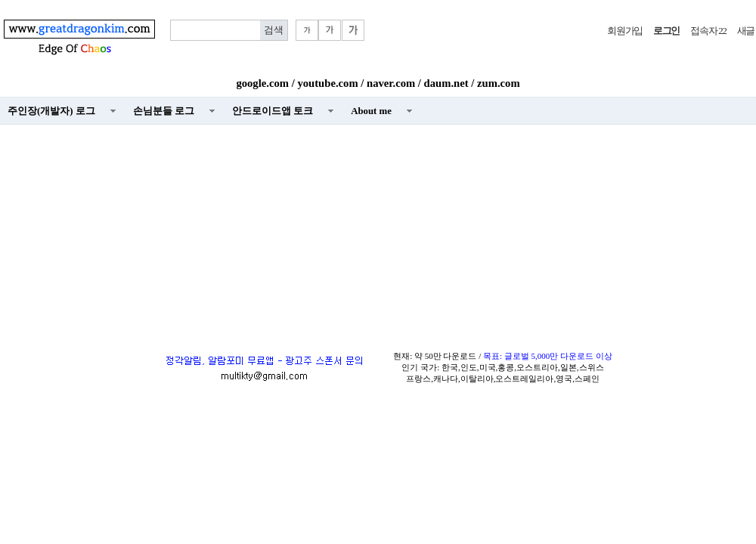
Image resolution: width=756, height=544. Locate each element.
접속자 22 (708, 31)
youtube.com (327, 83)
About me (371, 111)
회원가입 (625, 31)
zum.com (499, 83)
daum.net (446, 83)
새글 (746, 31)
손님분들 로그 (164, 111)
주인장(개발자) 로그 (51, 111)
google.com (262, 83)
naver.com (391, 83)
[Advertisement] (378, 235)
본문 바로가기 (0, 0)
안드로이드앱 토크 (273, 111)
